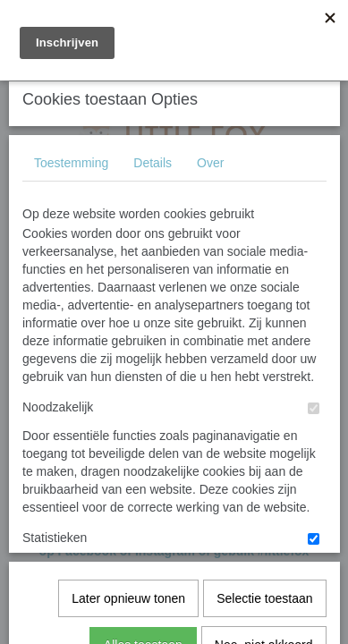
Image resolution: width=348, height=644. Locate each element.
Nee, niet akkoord (264, 580)
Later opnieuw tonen (128, 533)
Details (153, 296)
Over (210, 296)
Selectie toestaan (264, 533)
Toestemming (71, 296)
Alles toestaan (143, 580)
